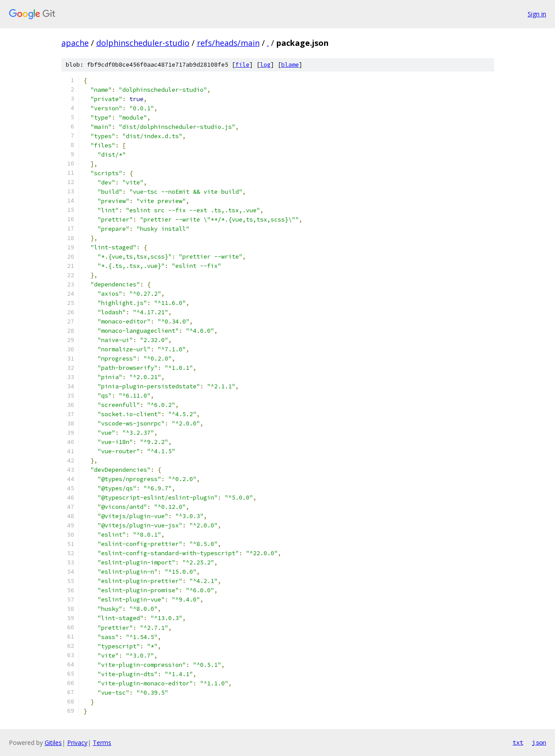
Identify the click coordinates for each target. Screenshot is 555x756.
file (242, 65)
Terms (102, 743)
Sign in (537, 14)
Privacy (77, 743)
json (539, 742)
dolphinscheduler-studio (143, 43)
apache (75, 43)
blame (290, 65)
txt (518, 742)
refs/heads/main (228, 43)
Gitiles (53, 743)
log (265, 65)
